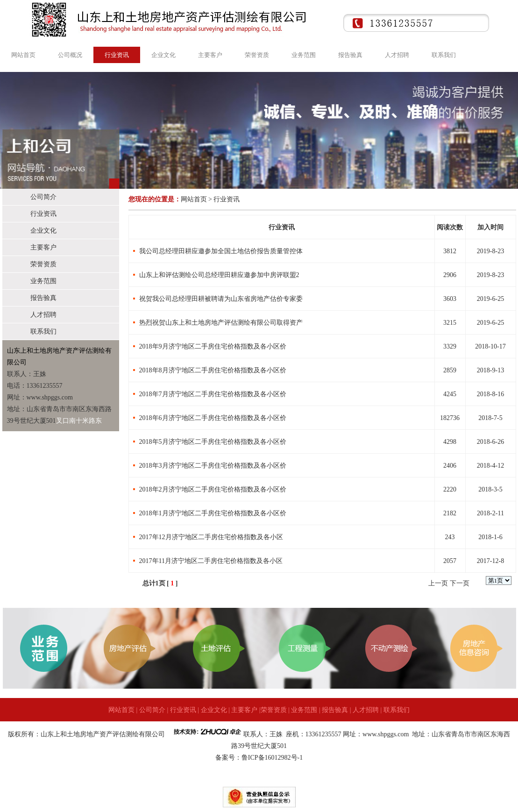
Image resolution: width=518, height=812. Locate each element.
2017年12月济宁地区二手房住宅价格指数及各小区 (211, 537)
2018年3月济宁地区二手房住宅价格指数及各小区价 (213, 466)
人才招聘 (397, 55)
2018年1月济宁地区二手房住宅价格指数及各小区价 (213, 513)
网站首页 (23, 55)
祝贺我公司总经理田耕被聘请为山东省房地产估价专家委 (221, 299)
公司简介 (43, 197)
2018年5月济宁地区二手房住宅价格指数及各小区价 (213, 442)
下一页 (460, 583)
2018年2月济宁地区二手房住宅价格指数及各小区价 (213, 489)
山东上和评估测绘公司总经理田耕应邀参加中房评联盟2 (219, 275)
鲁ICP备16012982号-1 (272, 758)
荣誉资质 (257, 55)
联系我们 (444, 55)
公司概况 (70, 55)
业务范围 (304, 55)
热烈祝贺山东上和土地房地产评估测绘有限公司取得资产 (221, 323)
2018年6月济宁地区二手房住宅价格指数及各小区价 (213, 418)
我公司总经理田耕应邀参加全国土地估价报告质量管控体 (221, 251)
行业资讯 (117, 55)
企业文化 (163, 55)
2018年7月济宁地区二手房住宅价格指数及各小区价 (213, 394)
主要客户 (210, 55)
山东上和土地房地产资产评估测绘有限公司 (103, 734)
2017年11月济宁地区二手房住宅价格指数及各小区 (211, 561)
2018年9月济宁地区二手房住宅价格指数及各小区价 (213, 346)
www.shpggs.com (387, 734)
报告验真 (350, 55)
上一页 (438, 583)
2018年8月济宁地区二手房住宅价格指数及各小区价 (213, 370)
